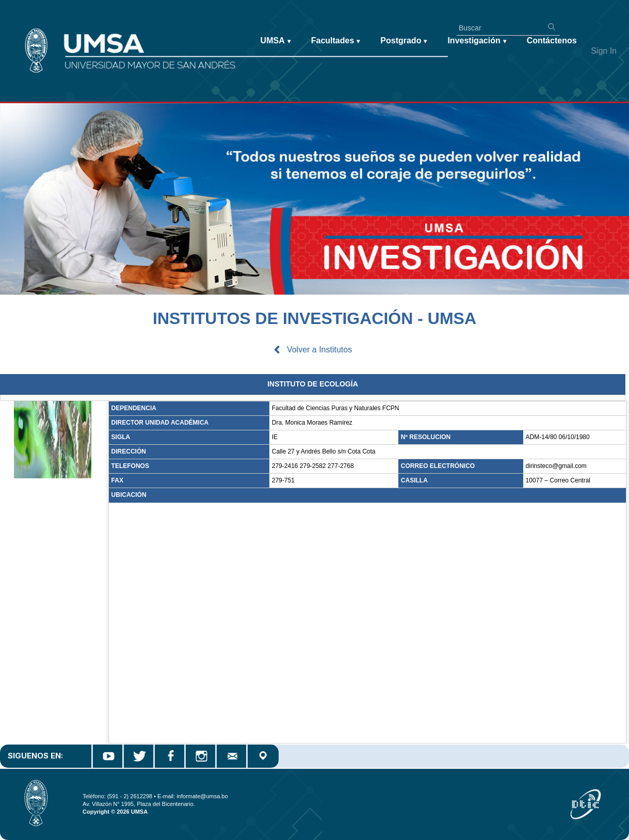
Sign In (604, 51)
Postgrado (404, 41)
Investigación (477, 41)
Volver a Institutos (319, 350)
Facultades (336, 41)
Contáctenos (552, 41)
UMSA (276, 41)
